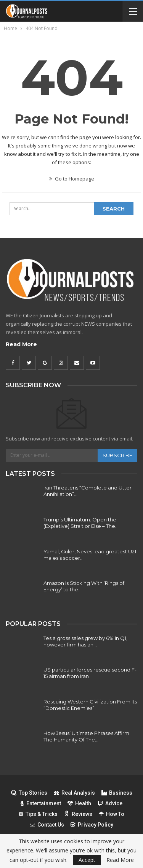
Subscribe (117, 455)
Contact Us (47, 825)
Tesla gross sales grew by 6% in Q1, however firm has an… (85, 641)
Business (117, 793)
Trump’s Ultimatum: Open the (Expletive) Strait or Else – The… (81, 523)
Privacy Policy (92, 825)
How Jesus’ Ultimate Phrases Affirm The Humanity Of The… (86, 736)
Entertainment (41, 803)
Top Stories (29, 793)
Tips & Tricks (38, 814)
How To (112, 814)
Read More (21, 344)
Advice (110, 803)
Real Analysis (74, 793)
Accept (87, 860)
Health (79, 803)
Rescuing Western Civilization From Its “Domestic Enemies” (90, 705)
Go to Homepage (72, 179)
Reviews (78, 814)
